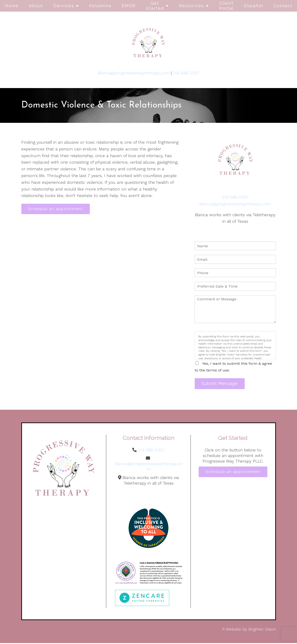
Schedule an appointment (57, 209)
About (36, 6)
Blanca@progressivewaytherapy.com (134, 73)
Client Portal (226, 6)
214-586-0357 (186, 73)
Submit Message (221, 384)
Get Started (155, 6)
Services (64, 6)
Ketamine (100, 6)
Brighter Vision (262, 630)
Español (254, 6)
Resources (191, 6)
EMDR (129, 6)
